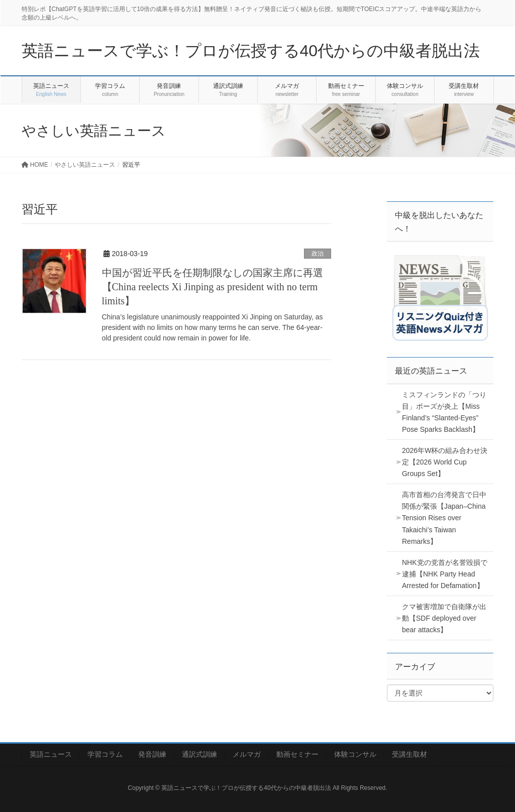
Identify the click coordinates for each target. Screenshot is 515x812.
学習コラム (105, 754)
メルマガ (247, 754)
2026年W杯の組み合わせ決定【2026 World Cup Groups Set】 (445, 462)
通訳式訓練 (199, 754)
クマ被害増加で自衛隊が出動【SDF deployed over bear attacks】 (444, 618)
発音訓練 (152, 754)
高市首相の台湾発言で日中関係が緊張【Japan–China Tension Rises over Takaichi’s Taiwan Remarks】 (444, 518)
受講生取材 (409, 754)
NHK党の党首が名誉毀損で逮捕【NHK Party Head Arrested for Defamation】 (445, 574)
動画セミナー (297, 754)
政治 (318, 254)
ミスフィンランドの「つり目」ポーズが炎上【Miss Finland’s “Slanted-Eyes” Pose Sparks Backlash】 (444, 412)
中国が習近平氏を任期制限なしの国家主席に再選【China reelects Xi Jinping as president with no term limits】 (213, 287)
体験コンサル (355, 754)
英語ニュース (51, 754)
